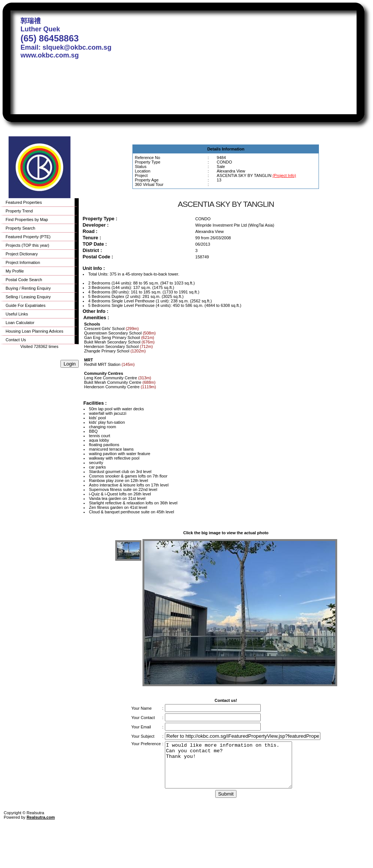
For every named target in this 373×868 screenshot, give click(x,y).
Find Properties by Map (27, 220)
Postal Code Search (24, 280)
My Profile (15, 271)
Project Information (23, 262)
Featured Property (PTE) (28, 237)
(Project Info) (284, 175)
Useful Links (17, 314)
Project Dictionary (22, 254)
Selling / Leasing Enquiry (28, 297)
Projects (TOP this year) (27, 245)
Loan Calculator (20, 323)
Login (70, 364)
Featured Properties (24, 202)
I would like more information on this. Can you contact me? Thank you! (236, 769)
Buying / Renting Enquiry (28, 288)
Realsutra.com (41, 826)
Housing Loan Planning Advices (35, 331)
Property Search (20, 228)
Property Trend (19, 211)
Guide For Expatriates (26, 305)
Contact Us (16, 340)
